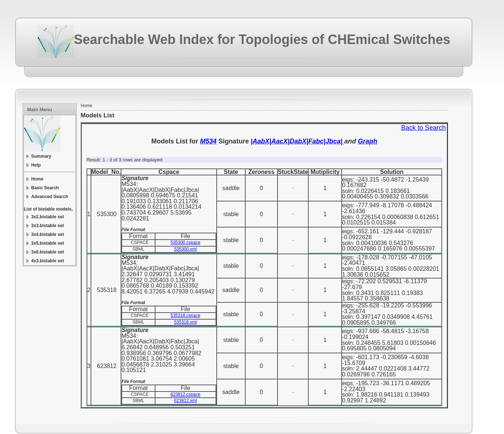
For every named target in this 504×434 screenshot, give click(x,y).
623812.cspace (185, 394)
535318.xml (185, 322)
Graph (367, 141)
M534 (208, 141)
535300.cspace (185, 242)
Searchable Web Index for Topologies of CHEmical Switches (262, 39)
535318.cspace (185, 316)
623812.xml (185, 401)
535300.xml (185, 249)
